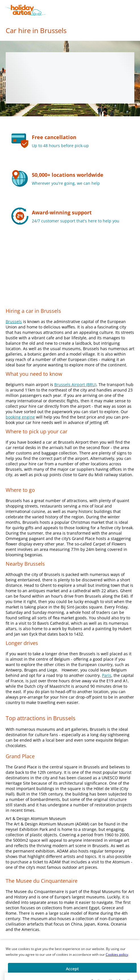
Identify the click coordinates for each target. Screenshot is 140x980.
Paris (107, 675)
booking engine (20, 417)
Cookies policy (117, 954)
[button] (135, 10)
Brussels (14, 321)
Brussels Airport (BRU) (75, 385)
